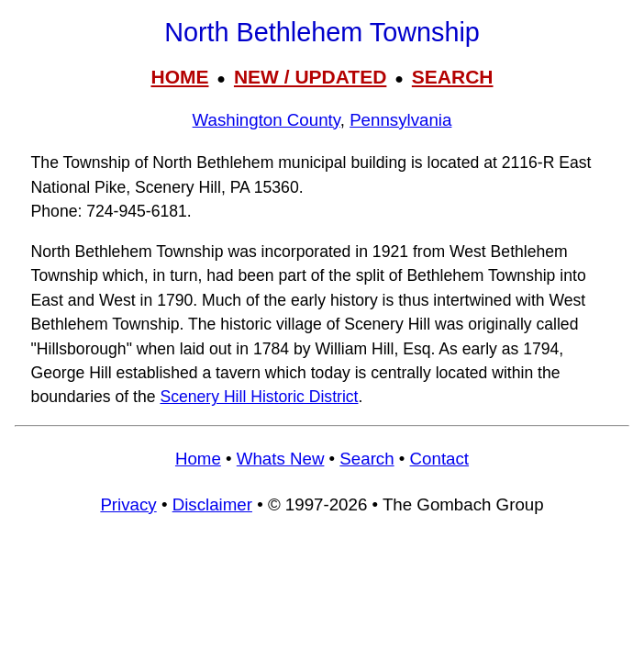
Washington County (266, 120)
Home (198, 459)
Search (366, 459)
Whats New (281, 459)
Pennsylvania (400, 120)
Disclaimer (212, 504)
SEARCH (453, 77)
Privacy (128, 504)
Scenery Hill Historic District (259, 397)
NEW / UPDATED (310, 77)
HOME (179, 77)
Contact (439, 459)
